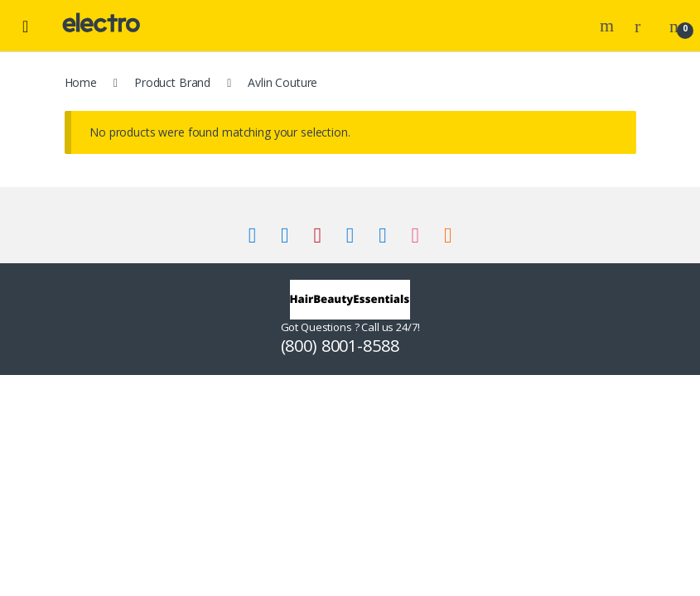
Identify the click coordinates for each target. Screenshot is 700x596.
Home (81, 82)
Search (609, 26)
